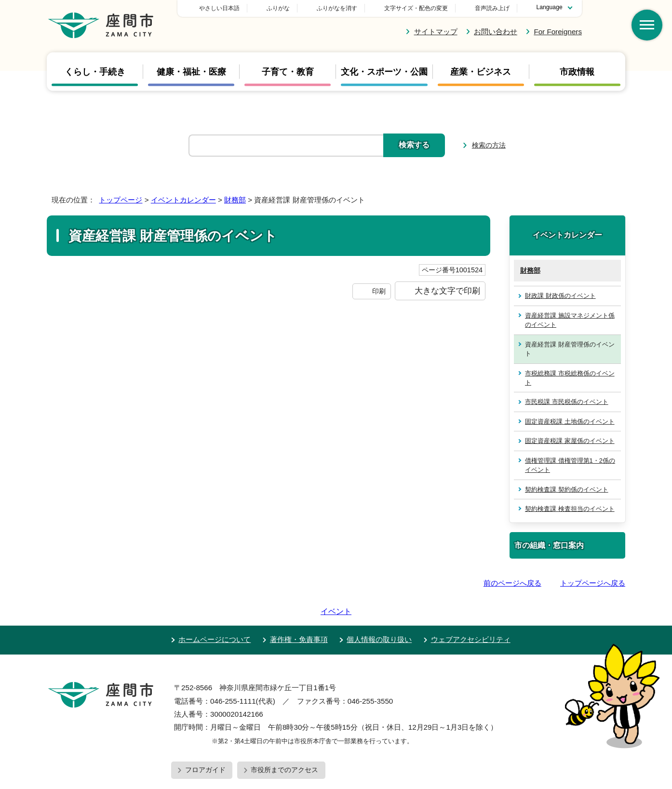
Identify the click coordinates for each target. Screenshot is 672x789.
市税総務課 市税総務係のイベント (570, 378)
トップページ (121, 200)
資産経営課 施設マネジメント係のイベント (570, 320)
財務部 (235, 200)
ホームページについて (215, 612)
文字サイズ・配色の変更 (416, 8)
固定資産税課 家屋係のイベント (570, 441)
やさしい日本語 (287, 8)
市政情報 (577, 72)
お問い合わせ (496, 32)
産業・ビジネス (481, 72)
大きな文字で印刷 (447, 291)
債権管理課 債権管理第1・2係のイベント (570, 465)
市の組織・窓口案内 (549, 545)
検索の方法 (489, 145)
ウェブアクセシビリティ (471, 612)
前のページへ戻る (512, 583)
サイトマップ (436, 32)
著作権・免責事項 (299, 612)
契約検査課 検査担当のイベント (570, 509)
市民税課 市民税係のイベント (567, 402)
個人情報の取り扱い (379, 612)
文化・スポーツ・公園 (384, 72)
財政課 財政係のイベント (560, 296)
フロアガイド (205, 742)
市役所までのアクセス (284, 742)
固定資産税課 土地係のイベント (570, 421)
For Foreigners (558, 32)
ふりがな (346, 8)
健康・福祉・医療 (191, 72)
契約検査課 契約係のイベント (567, 489)
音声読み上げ (492, 8)
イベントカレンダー (183, 200)
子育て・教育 (288, 72)
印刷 (379, 291)
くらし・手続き (95, 72)
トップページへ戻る (593, 583)
